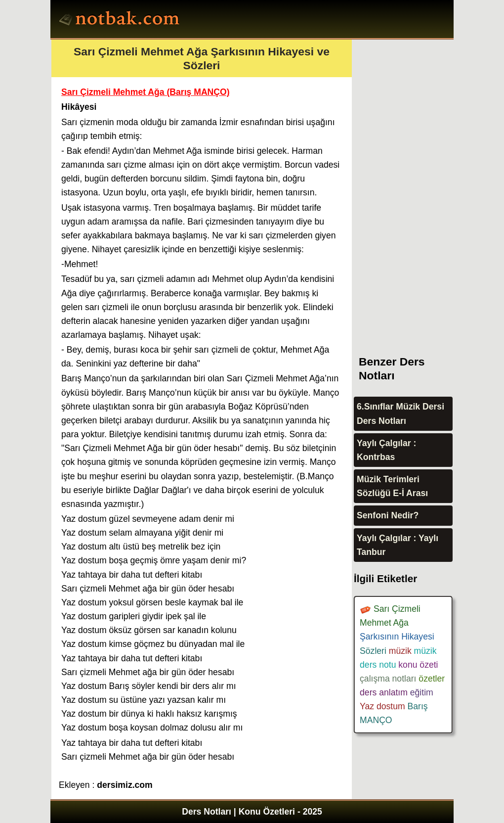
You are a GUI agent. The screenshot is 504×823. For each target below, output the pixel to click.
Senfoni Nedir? (388, 515)
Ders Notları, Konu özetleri (121, 20)
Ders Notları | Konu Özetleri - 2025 (252, 812)
